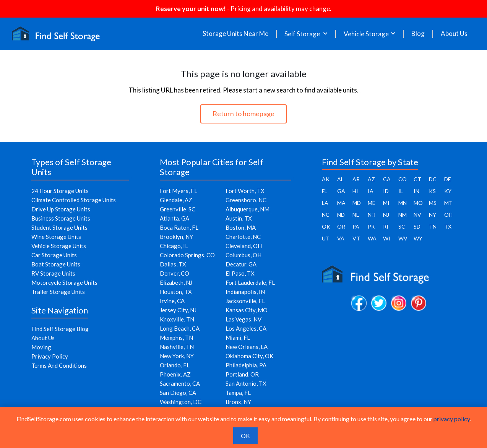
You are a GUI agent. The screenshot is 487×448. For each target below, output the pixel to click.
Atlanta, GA (175, 218)
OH (448, 215)
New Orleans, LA (247, 347)
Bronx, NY (238, 402)
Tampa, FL (238, 393)
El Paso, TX (240, 273)
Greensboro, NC (246, 200)
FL (325, 191)
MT (448, 203)
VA (341, 238)
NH (372, 215)
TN (433, 226)
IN (416, 191)
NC (326, 215)
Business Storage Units (61, 218)
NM (403, 215)
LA (325, 203)
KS (432, 191)
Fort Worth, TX (245, 191)
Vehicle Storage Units (59, 246)
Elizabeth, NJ (176, 282)
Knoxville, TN (177, 319)
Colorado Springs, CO (187, 255)
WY (418, 238)
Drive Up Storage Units (61, 209)
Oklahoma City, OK (249, 356)
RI (386, 226)
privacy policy (452, 419)
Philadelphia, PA (246, 365)
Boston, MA (241, 227)
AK (326, 179)
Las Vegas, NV (243, 319)
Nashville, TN (177, 347)
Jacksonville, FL (245, 301)
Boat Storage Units (56, 264)
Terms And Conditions (59, 365)
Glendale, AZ (176, 200)
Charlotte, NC (243, 237)
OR (341, 226)
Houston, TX (176, 292)
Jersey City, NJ (178, 310)
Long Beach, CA (180, 328)
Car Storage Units (54, 255)
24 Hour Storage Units (60, 191)
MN (403, 203)
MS (433, 203)
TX (448, 226)
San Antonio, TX (246, 383)
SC (402, 226)
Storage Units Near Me (235, 34)
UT (326, 238)
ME (372, 203)
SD (417, 226)
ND (341, 215)
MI (386, 203)
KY (448, 191)
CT (417, 179)
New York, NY (177, 356)
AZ (371, 179)
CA (387, 179)
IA (371, 191)
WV (403, 238)
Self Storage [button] (303, 34)
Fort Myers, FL (179, 191)
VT (356, 238)
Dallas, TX (173, 264)
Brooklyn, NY (176, 237)
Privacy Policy (50, 356)
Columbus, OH (243, 255)
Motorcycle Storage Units (64, 282)
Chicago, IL (174, 246)
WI (387, 238)
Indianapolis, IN (245, 292)
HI (355, 191)
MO (418, 203)
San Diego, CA (178, 393)
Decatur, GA (241, 264)
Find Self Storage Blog (60, 329)
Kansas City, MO (247, 310)
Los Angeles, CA (246, 328)
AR (356, 179)
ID (386, 191)
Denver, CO (175, 273)
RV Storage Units (53, 273)
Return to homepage (243, 114)
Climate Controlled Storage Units (74, 200)
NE (356, 215)
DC (433, 179)
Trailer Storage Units (58, 292)
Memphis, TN (176, 338)
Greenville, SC (178, 209)
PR (371, 226)
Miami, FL (238, 338)
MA (341, 203)
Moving (41, 347)
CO (403, 179)
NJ (386, 215)
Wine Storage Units (56, 237)
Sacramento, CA (180, 383)
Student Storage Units (59, 227)
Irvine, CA (172, 301)
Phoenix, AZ (175, 374)
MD (357, 203)
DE (448, 179)
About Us (454, 34)
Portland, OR (242, 374)
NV (417, 215)
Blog (418, 34)
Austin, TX (239, 218)
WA (372, 238)
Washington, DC (181, 402)
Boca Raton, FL (179, 227)
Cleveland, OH (244, 246)
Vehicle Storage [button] (366, 34)
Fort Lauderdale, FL (250, 282)
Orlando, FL (175, 365)
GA (341, 191)
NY (433, 215)
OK (326, 226)
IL (401, 191)
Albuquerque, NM (248, 209)
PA (356, 226)
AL (340, 179)
